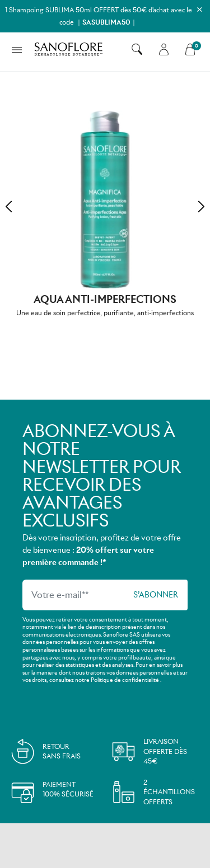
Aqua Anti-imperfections (105, 299)
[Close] (200, 9)
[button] (137, 49)
